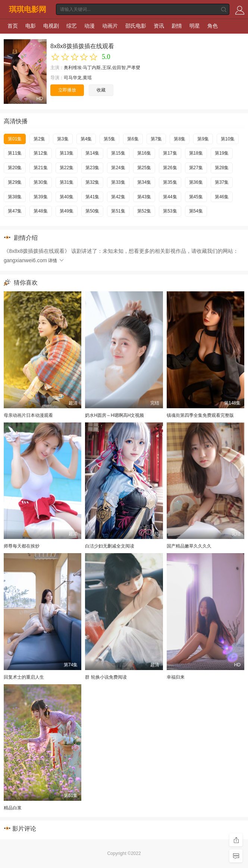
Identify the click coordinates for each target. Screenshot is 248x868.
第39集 (40, 197)
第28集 (222, 168)
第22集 (67, 168)
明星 (195, 26)
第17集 (170, 153)
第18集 (196, 153)
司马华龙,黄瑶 (78, 78)
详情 (56, 261)
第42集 (118, 197)
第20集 (15, 168)
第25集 (144, 168)
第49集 (67, 211)
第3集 (63, 139)
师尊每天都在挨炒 (22, 546)
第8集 (180, 139)
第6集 (133, 139)
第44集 (170, 197)
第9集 (203, 139)
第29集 (15, 182)
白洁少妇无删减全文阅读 (110, 546)
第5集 (109, 139)
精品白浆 (13, 808)
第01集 (15, 139)
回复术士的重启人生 (24, 677)
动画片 (110, 26)
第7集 (156, 139)
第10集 (228, 139)
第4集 (86, 139)
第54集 (196, 211)
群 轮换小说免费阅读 (106, 677)
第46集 (222, 197)
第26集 (170, 168)
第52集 (144, 211)
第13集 (67, 153)
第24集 (118, 168)
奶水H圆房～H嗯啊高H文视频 (114, 415)
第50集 (92, 211)
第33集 (118, 182)
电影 (31, 26)
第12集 (40, 153)
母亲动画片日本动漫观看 (28, 415)
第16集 (144, 153)
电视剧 (51, 26)
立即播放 (67, 90)
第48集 (40, 211)
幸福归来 (176, 677)
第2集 (39, 139)
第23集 (92, 168)
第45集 (196, 197)
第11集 (15, 153)
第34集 (144, 182)
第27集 (196, 168)
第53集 (170, 211)
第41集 (92, 197)
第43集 (144, 197)
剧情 (177, 26)
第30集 (40, 182)
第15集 (118, 153)
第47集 (15, 211)
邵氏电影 (136, 26)
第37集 (222, 182)
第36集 (196, 182)
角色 (213, 26)
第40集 (67, 197)
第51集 (118, 211)
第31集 (67, 182)
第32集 (92, 182)
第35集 (170, 182)
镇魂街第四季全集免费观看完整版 (200, 415)
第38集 (15, 197)
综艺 (72, 26)
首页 (13, 26)
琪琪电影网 (28, 9)
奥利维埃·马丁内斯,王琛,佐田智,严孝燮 (102, 68)
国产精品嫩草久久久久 (189, 546)
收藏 (101, 90)
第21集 (40, 168)
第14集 (92, 153)
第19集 (222, 153)
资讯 (159, 26)
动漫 (90, 26)
